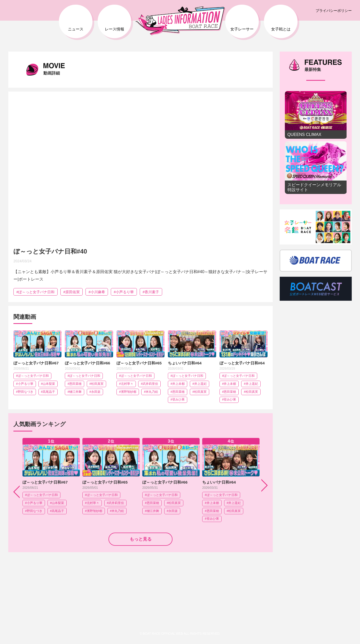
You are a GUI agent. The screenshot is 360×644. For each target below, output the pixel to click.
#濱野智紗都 (128, 392)
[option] (51, 480)
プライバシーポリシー (334, 11)
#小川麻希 (97, 292)
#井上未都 (178, 384)
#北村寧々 (126, 384)
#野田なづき (25, 392)
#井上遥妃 (199, 384)
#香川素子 (151, 292)
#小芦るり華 (124, 292)
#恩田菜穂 (75, 384)
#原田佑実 (72, 292)
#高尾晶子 (48, 392)
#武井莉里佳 (149, 384)
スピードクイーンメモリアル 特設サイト (316, 168)
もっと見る (141, 539)
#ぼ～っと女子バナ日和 (36, 292)
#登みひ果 (178, 400)
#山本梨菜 (48, 384)
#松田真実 (96, 384)
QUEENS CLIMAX (316, 115)
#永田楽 (95, 392)
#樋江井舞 (75, 392)
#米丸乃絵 (151, 392)
